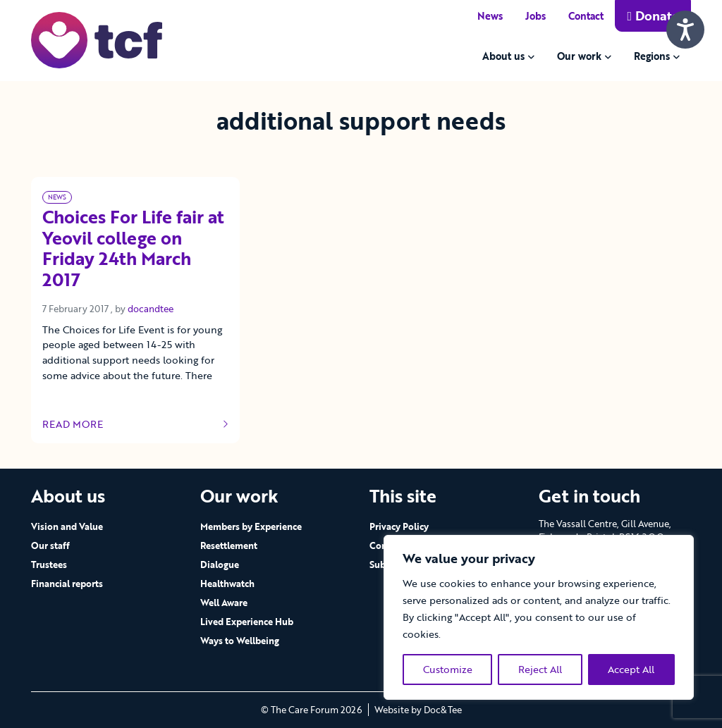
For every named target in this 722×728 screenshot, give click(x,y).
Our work (579, 56)
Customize (448, 669)
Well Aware (224, 603)
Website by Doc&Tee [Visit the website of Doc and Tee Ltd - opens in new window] (418, 710)
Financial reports (67, 584)
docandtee (151, 309)
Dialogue (220, 564)
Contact (586, 16)
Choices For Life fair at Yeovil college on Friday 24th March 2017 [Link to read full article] (133, 249)
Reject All (540, 669)
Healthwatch (227, 584)
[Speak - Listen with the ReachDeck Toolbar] (685, 30)
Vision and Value (67, 526)
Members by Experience (251, 526)
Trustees (49, 564)
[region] (539, 617)
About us (503, 56)
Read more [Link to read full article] (135, 424)
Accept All (631, 669)
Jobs (536, 16)
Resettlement (229, 545)
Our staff (50, 545)
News (490, 16)
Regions (652, 56)
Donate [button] (653, 16)
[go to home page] (97, 39)
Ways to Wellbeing (240, 641)
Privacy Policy (399, 526)
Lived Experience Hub (247, 622)
